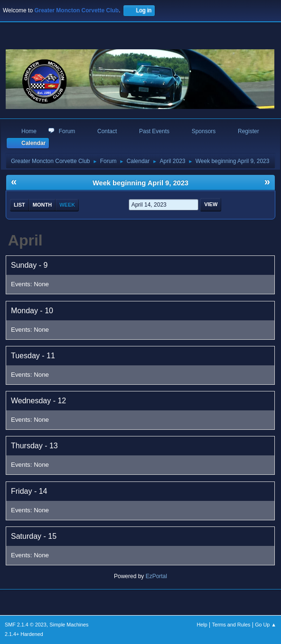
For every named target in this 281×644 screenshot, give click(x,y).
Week (67, 205)
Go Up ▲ (266, 625)
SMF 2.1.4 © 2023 (26, 625)
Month (42, 205)
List (19, 205)
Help (202, 625)
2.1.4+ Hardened (24, 634)
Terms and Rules (231, 625)
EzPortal (156, 576)
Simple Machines (69, 625)
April (25, 240)
